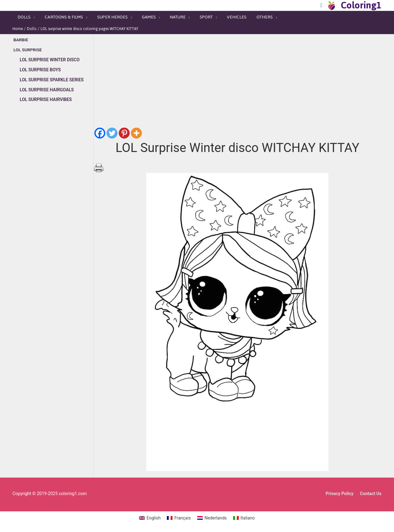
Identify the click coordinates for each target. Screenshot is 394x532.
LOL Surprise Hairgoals (47, 87)
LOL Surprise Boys (40, 68)
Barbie (21, 38)
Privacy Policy (339, 491)
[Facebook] (100, 131)
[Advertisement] (53, 212)
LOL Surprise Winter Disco (50, 58)
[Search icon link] (321, 5)
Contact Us (371, 491)
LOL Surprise (28, 48)
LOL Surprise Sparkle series (52, 77)
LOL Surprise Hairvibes (46, 97)
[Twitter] (112, 131)
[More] (136, 131)
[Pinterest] (124, 131)
